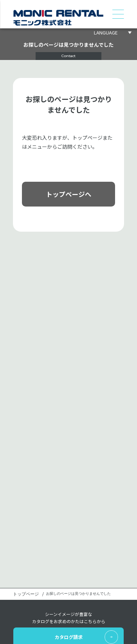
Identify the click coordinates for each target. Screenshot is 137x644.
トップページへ (69, 194)
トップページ (26, 594)
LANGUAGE (106, 33)
